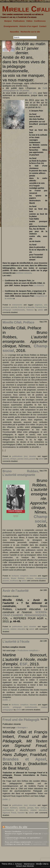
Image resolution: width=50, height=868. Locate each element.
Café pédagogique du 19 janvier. (25, 89)
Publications (19, 21)
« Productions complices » (28, 650)
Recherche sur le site (30, 32)
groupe (30, 808)
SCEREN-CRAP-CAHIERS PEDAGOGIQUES (25, 614)
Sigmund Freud (9, 813)
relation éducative (18, 629)
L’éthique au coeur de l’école (17, 844)
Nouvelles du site (16, 827)
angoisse (38, 305)
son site (32, 93)
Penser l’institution (13, 832)
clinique (13, 459)
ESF (24, 664)
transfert (21, 813)
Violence (30, 310)
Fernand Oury (41, 307)
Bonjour (8, 21)
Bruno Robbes (18, 578)
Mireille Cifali (25, 9)
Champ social (41, 519)
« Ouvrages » (22, 728)
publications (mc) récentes (24, 456)
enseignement (41, 578)
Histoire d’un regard (29, 26)
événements (17, 305)
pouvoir (33, 459)
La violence (39, 285)
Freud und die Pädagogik (21, 720)
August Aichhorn (10, 808)
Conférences (40, 21)
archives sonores (24, 273)
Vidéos (29, 21)
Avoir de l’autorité (16, 591)
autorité (14, 307)
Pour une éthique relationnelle (18, 842)
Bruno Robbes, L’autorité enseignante (21, 473)
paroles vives (23, 459)
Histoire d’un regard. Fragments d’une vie (23, 834)
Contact (43, 26)
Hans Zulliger (41, 808)
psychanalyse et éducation (15, 810)
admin (40, 310)
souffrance (14, 581)
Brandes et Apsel (24, 759)
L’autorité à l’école (16, 642)
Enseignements (11, 26)
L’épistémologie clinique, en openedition (22, 838)
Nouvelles (15, 32)
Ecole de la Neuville (26, 307)
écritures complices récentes (24, 576)
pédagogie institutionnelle (14, 310)
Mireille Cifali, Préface (18, 322)
